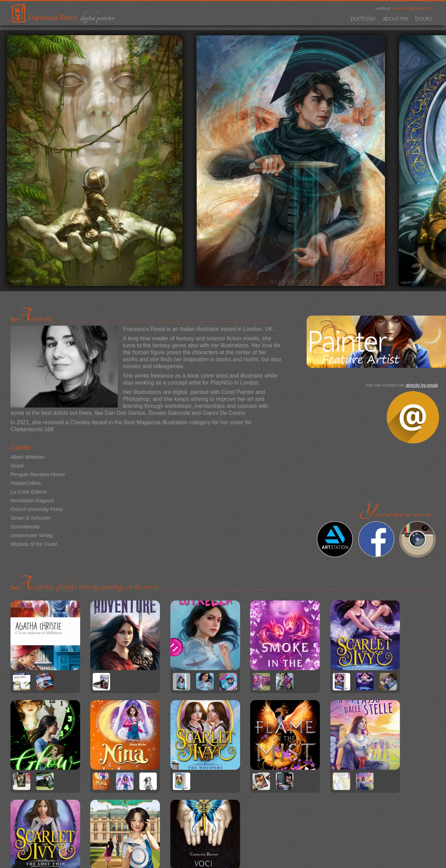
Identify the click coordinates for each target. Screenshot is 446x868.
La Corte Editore (29, 492)
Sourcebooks (25, 527)
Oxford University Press (37, 509)
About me (395, 18)
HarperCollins (26, 483)
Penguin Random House (38, 474)
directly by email (422, 385)
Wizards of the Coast (34, 544)
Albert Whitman (28, 457)
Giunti (17, 466)
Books (424, 18)
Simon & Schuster (30, 518)
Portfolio (363, 18)
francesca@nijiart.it (412, 8)
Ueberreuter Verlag (32, 535)
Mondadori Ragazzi (32, 501)
